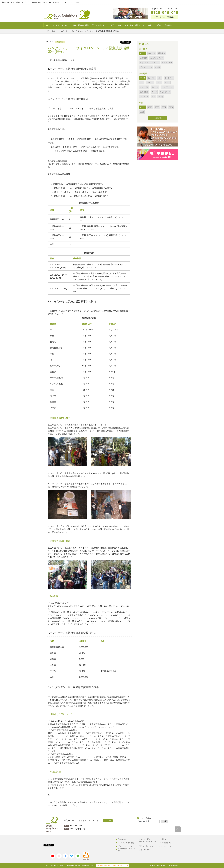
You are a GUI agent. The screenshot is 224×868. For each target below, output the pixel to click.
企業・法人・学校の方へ (134, 25)
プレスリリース (166, 846)
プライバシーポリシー (126, 846)
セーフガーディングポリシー (149, 843)
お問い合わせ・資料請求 (164, 17)
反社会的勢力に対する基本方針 (127, 850)
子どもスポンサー (99, 25)
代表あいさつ (123, 839)
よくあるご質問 (145, 839)
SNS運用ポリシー (167, 843)
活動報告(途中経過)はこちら (62, 60)
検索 (165, 821)
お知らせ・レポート (60, 31)
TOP (178, 829)
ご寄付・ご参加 (115, 25)
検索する (158, 118)
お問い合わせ (165, 839)
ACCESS (108, 821)
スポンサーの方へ (154, 25)
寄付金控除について (146, 846)
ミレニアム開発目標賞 (126, 843)
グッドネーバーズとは (61, 25)
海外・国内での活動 (81, 25)
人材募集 (168, 25)
